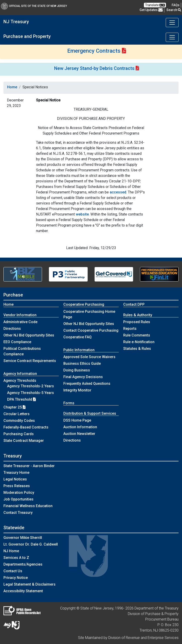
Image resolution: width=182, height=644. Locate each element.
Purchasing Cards (19, 434)
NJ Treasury (16, 22)
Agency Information (20, 374)
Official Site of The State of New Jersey (34, 6)
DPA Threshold (21, 399)
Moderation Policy (19, 493)
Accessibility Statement (23, 591)
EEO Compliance (17, 342)
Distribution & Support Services (90, 413)
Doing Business (77, 370)
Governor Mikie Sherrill (23, 538)
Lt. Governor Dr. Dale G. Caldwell (31, 544)
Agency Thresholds (20, 381)
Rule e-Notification (139, 342)
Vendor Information (20, 315)
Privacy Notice (16, 578)
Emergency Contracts (94, 51)
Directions (12, 329)
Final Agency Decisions (83, 377)
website (82, 214)
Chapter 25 (14, 407)
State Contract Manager (24, 441)
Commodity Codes (19, 421)
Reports (130, 329)
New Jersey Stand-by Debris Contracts (94, 68)
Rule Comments (137, 335)
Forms (69, 403)
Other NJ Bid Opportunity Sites (29, 335)
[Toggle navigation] (172, 23)
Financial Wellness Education (28, 506)
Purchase (13, 295)
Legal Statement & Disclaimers (29, 584)
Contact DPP (134, 304)
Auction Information (80, 427)
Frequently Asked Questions (87, 384)
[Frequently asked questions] (176, 5)
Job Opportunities (18, 499)
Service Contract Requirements (30, 361)
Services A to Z (16, 558)
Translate (155, 5)
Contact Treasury (18, 513)
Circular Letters (17, 414)
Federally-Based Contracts (26, 427)
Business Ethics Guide (82, 364)
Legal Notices (15, 479)
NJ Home (11, 551)
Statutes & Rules (137, 349)
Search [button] (174, 10)
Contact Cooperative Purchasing (91, 330)
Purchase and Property (27, 36)
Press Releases (17, 486)
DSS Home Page (77, 420)
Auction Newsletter (79, 434)
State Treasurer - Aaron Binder (29, 466)
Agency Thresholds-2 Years (31, 386)
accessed (118, 192)
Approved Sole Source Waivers (89, 357)
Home (12, 87)
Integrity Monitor (77, 390)
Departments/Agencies (23, 564)
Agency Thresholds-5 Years (31, 393)
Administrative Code (20, 322)
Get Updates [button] (151, 10)
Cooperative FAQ (77, 337)
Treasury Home (16, 473)
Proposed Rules (137, 322)
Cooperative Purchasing (84, 304)
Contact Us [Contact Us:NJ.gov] (13, 571)
